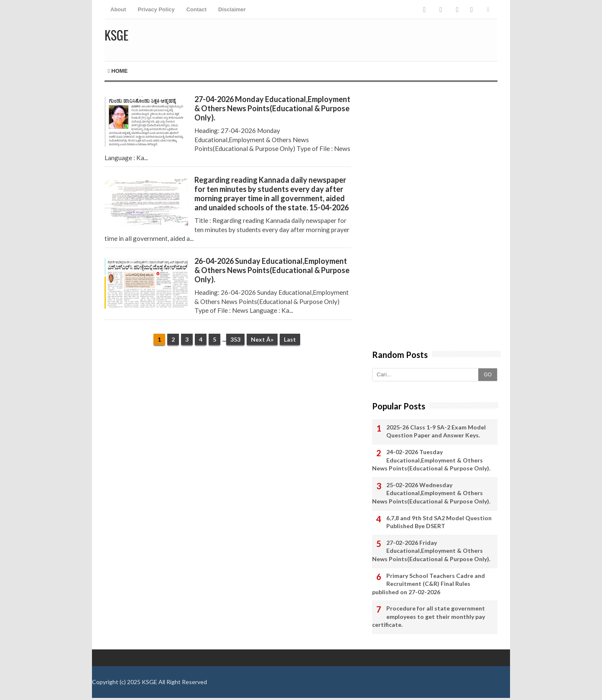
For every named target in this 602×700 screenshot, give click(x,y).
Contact (196, 9)
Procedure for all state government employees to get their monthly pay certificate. (429, 616)
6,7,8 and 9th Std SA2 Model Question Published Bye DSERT (439, 522)
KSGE (149, 682)
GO (488, 375)
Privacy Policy (156, 9)
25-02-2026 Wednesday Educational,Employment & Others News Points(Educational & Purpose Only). (431, 493)
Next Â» (262, 339)
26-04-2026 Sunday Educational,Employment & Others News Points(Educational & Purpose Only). (272, 270)
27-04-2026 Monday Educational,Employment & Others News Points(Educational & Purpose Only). (272, 108)
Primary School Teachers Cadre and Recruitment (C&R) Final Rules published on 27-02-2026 (429, 584)
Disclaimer (232, 9)
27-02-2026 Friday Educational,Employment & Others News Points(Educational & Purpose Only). (431, 551)
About (118, 9)
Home (118, 71)
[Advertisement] (228, 417)
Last (290, 339)
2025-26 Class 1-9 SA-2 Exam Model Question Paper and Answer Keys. (436, 431)
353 (235, 339)
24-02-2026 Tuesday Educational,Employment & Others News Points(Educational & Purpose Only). (431, 460)
